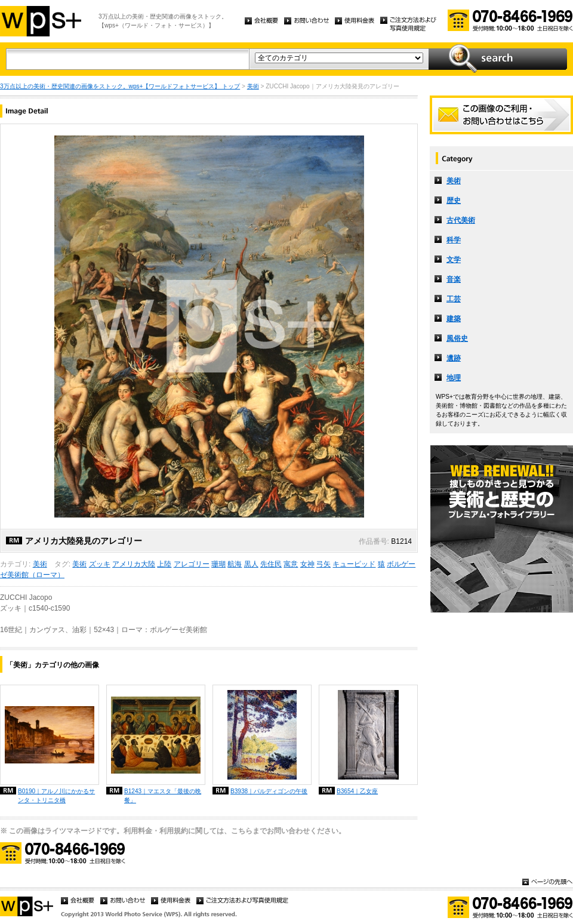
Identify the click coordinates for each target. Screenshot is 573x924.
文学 (454, 260)
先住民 (271, 564)
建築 (454, 319)
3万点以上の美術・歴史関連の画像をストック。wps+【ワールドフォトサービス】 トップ (120, 86)
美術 (253, 86)
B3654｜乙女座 (357, 791)
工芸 (454, 299)
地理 (454, 378)
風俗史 (457, 338)
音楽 (454, 279)
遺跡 (454, 358)
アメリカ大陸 (134, 564)
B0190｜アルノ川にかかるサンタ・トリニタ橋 (56, 796)
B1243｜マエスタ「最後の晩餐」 (163, 796)
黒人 (251, 564)
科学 (454, 240)
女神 (307, 564)
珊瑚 (218, 564)
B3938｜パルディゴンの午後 (269, 791)
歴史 (454, 201)
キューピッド (354, 564)
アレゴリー (192, 564)
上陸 (164, 564)
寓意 (291, 564)
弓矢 (324, 564)
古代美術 (461, 220)
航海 (235, 564)
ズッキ (100, 564)
